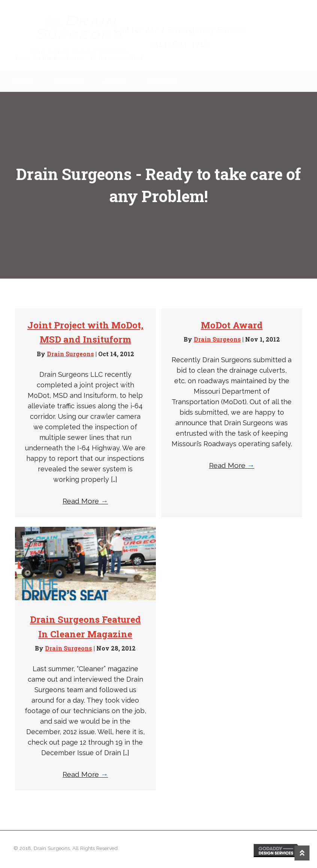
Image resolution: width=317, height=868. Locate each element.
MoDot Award (232, 325)
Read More (85, 501)
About (115, 82)
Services (69, 82)
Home (24, 82)
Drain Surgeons (70, 354)
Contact (162, 82)
